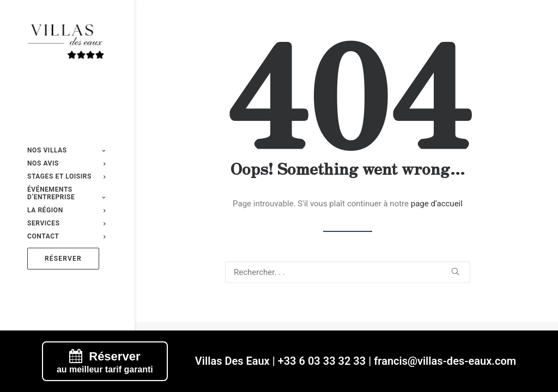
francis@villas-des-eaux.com (445, 361)
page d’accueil (437, 204)
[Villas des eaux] (66, 44)
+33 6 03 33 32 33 (322, 361)
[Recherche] (348, 272)
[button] (455, 271)
